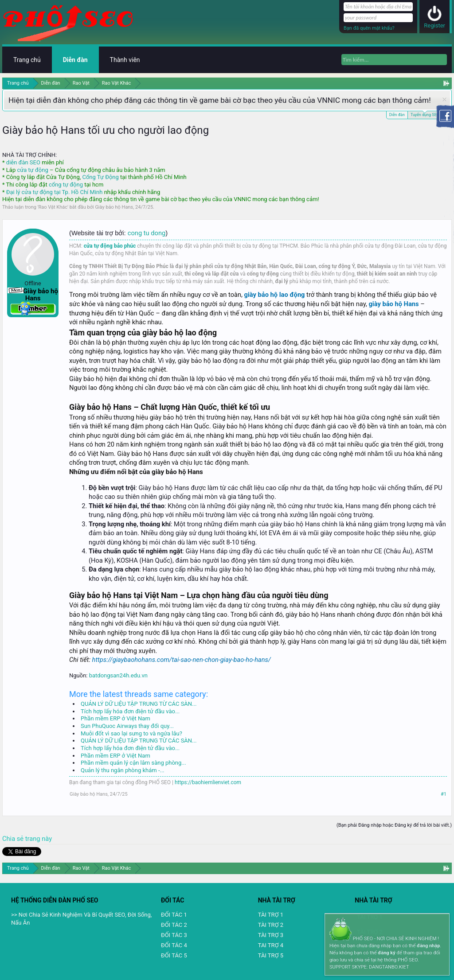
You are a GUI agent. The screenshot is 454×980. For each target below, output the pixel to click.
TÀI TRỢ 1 (271, 915)
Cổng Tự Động (100, 177)
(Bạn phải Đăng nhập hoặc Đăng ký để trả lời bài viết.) (394, 825)
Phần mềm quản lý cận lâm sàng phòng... (133, 763)
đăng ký (386, 953)
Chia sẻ (14, 839)
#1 (444, 794)
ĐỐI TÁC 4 (174, 945)
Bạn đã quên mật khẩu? (369, 28)
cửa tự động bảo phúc (110, 246)
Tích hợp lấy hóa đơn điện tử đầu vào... (130, 711)
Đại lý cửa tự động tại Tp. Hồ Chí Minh (55, 192)
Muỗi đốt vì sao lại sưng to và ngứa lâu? (131, 733)
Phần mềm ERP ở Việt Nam (115, 718)
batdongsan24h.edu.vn (118, 675)
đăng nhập (428, 946)
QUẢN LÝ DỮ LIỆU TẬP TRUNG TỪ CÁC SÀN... (139, 704)
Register (434, 25)
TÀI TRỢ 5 (271, 955)
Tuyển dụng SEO (425, 114)
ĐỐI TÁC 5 (174, 955)
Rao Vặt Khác (53, 207)
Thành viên (125, 60)
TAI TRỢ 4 (271, 945)
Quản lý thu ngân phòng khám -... (123, 770)
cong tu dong (147, 233)
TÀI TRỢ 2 (271, 925)
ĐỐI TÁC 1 (174, 915)
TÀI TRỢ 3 (271, 935)
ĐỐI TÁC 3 (174, 935)
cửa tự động (32, 170)
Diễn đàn (397, 115)
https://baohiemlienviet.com (208, 782)
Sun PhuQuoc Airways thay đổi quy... (127, 726)
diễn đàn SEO (23, 162)
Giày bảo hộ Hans (114, 207)
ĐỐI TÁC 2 (174, 925)
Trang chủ (27, 60)
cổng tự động (66, 185)
